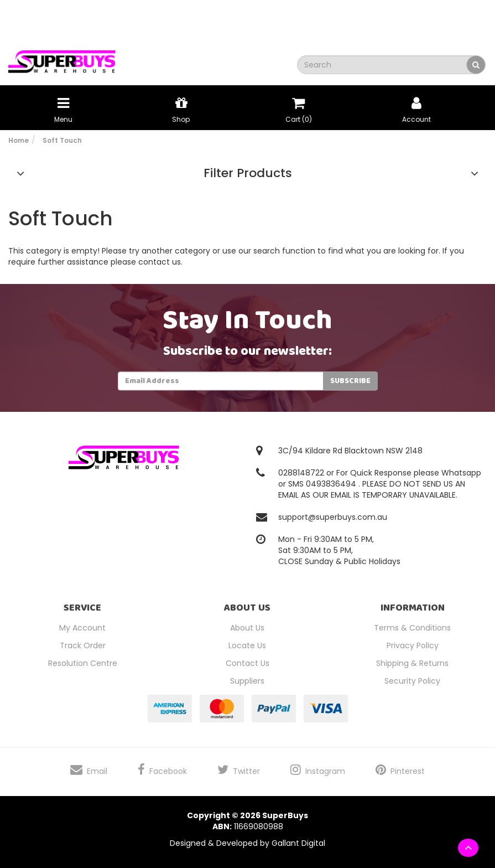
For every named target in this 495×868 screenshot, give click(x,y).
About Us (247, 628)
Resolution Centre (83, 663)
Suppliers (247, 681)
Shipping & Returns (412, 663)
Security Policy (412, 681)
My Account (82, 628)
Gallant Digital (298, 843)
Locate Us (247, 645)
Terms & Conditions (412, 628)
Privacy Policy (413, 645)
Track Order (83, 645)
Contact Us (247, 663)
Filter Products (248, 173)
